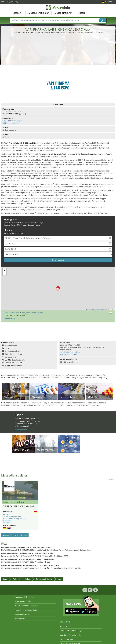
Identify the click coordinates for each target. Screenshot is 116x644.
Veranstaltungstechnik (12, 516)
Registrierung (13, 2)
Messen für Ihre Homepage (71, 631)
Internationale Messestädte (26, 610)
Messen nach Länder (23, 601)
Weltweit (16, 579)
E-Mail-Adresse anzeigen (12, 121)
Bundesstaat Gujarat (44, 579)
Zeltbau (6, 514)
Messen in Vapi (10, 319)
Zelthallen (7, 521)
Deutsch (109, 2)
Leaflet (88, 310)
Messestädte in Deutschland (26, 606)
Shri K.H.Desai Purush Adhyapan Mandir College (23, 313)
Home (5, 579)
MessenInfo (58, 7)
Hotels (81, 13)
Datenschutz (65, 622)
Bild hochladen (21, 430)
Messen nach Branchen (24, 597)
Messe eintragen (63, 13)
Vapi (60, 579)
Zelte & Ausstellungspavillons (15, 519)
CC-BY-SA (112, 310)
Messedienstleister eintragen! (15, 535)
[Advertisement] (58, 52)
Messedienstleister (39, 13)
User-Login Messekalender (71, 635)
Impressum (64, 626)
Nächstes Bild (37, 490)
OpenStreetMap (100, 310)
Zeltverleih (7, 523)
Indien (28, 579)
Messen (18, 13)
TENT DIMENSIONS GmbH (18, 506)
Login (3, 2)
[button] (58, 288)
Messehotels (20, 619)
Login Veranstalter (67, 639)
